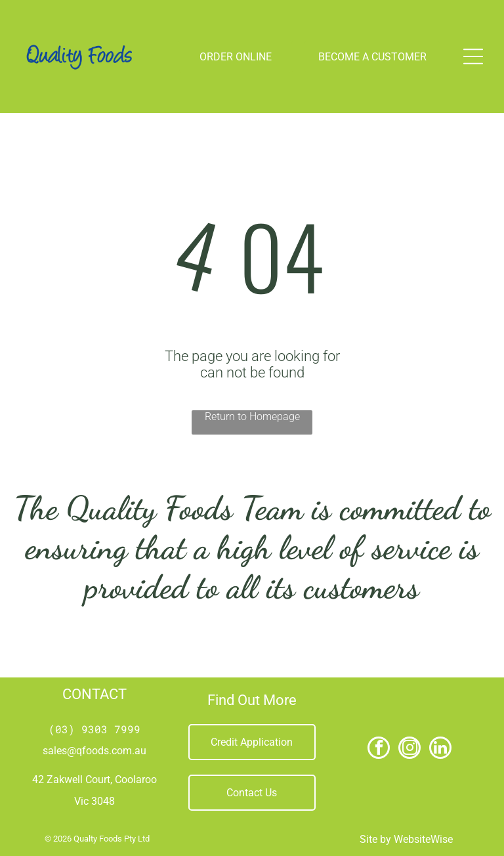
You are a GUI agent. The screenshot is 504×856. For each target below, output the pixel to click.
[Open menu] (473, 56)
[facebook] (379, 749)
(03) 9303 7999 (94, 729)
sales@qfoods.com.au (94, 751)
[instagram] (409, 749)
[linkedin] (440, 749)
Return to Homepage (252, 417)
